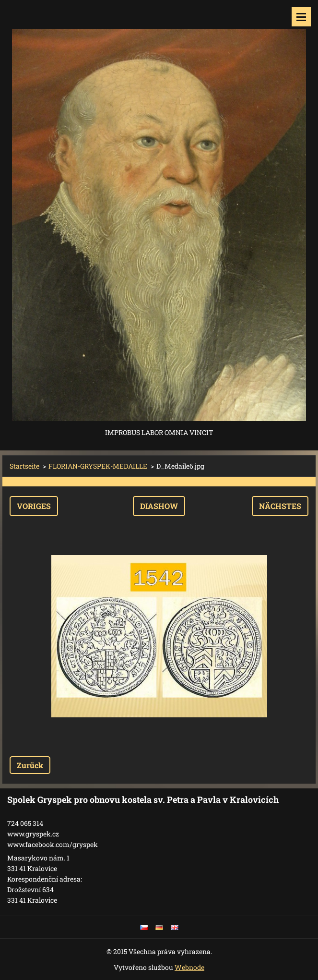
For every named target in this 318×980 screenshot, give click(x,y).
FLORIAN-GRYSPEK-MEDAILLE (98, 466)
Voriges (34, 506)
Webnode (189, 967)
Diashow (159, 506)
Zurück (30, 765)
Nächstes (280, 506)
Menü (301, 17)
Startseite (24, 466)
